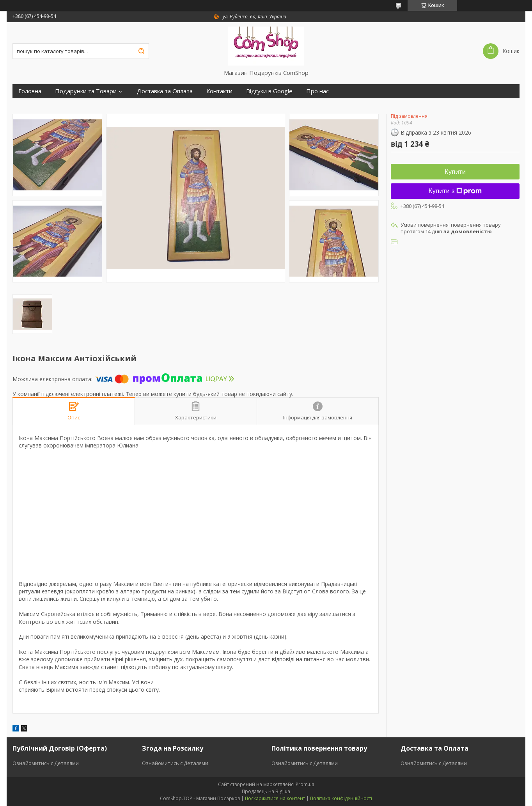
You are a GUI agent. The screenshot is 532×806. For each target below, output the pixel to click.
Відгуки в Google (269, 91)
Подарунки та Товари (86, 91)
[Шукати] (141, 51)
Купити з (455, 191)
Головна (30, 91)
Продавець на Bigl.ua (266, 791)
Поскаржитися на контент (275, 798)
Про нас (317, 91)
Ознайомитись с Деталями (46, 763)
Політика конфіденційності (341, 798)
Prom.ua (305, 784)
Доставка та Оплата (165, 91)
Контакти (219, 91)
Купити (455, 172)
